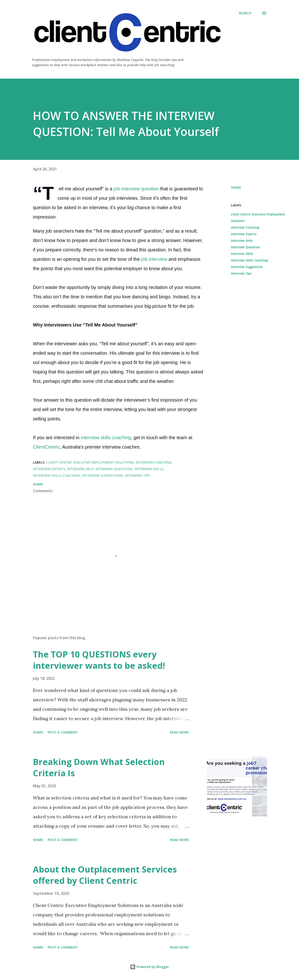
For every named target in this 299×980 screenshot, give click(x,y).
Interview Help (242, 240)
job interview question (136, 189)
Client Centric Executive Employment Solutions (258, 217)
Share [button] (236, 187)
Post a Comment (63, 732)
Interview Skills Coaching (249, 260)
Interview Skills (242, 254)
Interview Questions (246, 247)
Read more (179, 732)
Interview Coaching (245, 227)
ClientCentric (46, 447)
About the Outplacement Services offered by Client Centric (105, 875)
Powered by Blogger (149, 967)
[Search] (245, 13)
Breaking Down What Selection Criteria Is (99, 767)
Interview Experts (244, 234)
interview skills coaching (106, 438)
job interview (155, 259)
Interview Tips (241, 273)
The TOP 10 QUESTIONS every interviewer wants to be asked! (99, 660)
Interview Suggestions (247, 267)
